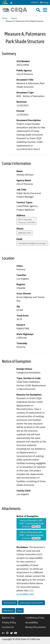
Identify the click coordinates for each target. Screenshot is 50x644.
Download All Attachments (31, 603)
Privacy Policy (9, 622)
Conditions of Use (35, 618)
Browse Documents (36, 627)
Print (20, 611)
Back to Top (8, 618)
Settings (44, 2)
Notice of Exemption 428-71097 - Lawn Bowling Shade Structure (31, 523)
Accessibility (32, 622)
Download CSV (10, 603)
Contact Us (35, 2)
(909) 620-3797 (24, 233)
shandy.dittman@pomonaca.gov (32, 243)
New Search (9, 611)
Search (14, 18)
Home (5, 18)
